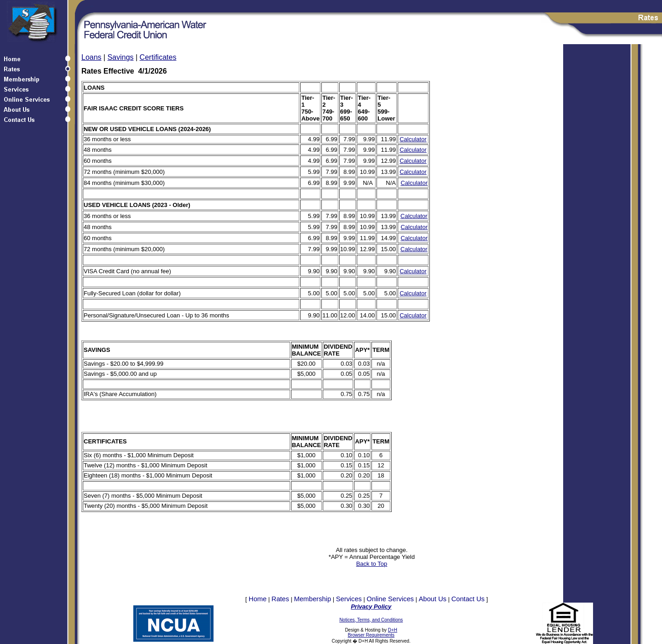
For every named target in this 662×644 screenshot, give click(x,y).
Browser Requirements (371, 635)
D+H (393, 630)
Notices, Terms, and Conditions (371, 620)
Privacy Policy (371, 607)
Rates (280, 599)
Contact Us (468, 599)
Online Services (391, 599)
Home (258, 599)
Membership (312, 599)
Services (349, 599)
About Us (433, 599)
